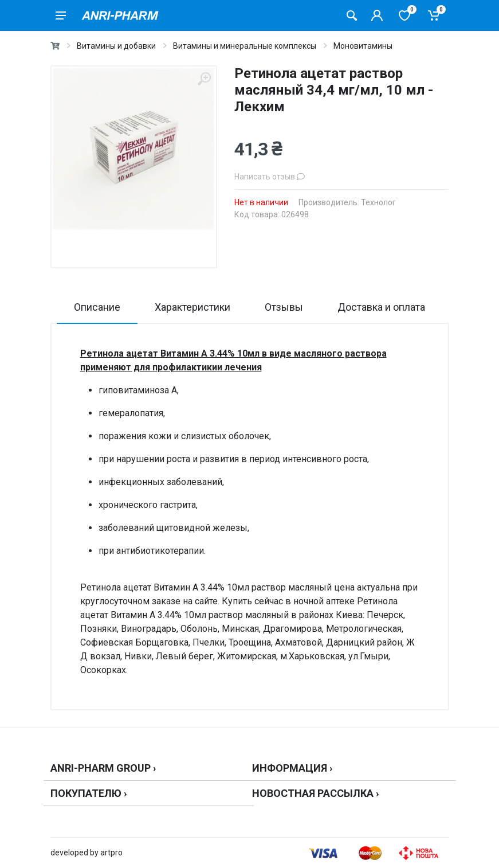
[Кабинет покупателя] (377, 15)
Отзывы (284, 307)
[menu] (61, 15)
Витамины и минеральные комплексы (245, 46)
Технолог (378, 202)
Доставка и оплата (381, 307)
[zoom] (204, 79)
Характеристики (192, 307)
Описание (97, 307)
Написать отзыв (270, 177)
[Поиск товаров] (352, 15)
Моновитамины (363, 46)
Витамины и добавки (116, 46)
